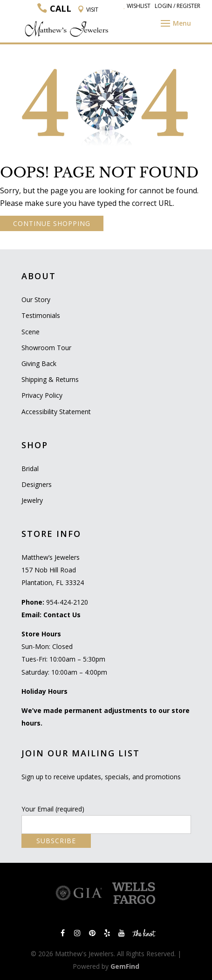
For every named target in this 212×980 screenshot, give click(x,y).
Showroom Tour (46, 348)
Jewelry (32, 500)
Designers (37, 484)
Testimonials (41, 315)
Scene (31, 332)
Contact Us (62, 615)
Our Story (36, 300)
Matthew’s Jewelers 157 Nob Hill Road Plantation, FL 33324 (53, 570)
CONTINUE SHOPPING (52, 223)
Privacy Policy (42, 395)
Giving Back (39, 363)
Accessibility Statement (56, 412)
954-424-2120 (67, 602)
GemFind (125, 966)
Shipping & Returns (50, 379)
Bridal (30, 469)
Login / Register (178, 6)
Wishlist (137, 6)
